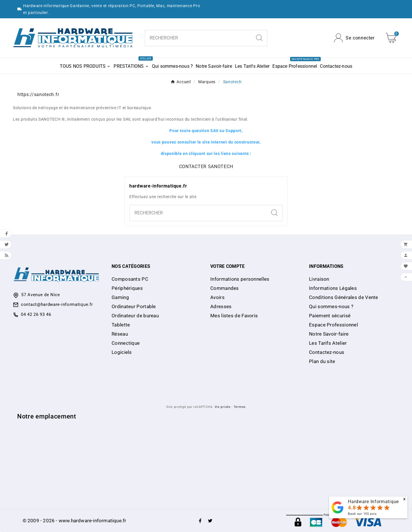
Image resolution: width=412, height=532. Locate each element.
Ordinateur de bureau (135, 316)
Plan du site (322, 361)
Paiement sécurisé (330, 316)
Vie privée (223, 407)
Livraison (319, 279)
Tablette (121, 325)
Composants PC (130, 279)
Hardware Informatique (373, 502)
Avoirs (217, 297)
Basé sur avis (362, 514)
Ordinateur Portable (134, 306)
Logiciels (122, 352)
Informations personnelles (240, 279)
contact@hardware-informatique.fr (57, 304)
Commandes (225, 288)
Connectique (126, 343)
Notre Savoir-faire (329, 334)
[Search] (259, 38)
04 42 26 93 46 (36, 314)
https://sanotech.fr (38, 94)
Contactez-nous (327, 352)
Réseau (120, 334)
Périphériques (127, 288)
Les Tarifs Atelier (328, 343)
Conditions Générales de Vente (344, 297)
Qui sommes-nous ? (331, 306)
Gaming (120, 297)
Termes (240, 407)
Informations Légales (333, 288)
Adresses (221, 306)
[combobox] (198, 38)
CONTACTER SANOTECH (206, 167)
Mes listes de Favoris (234, 316)
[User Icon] (354, 38)
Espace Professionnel (333, 325)
